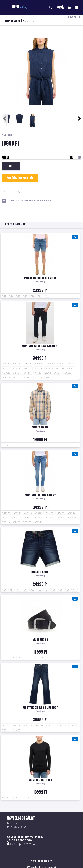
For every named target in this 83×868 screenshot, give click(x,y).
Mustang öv (40, 640)
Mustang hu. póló (40, 780)
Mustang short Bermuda (40, 278)
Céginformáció (41, 861)
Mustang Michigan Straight (40, 346)
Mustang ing (40, 427)
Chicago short (40, 572)
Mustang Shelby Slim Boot (40, 707)
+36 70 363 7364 (19, 840)
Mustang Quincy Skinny (40, 495)
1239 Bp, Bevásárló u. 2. (24, 844)
